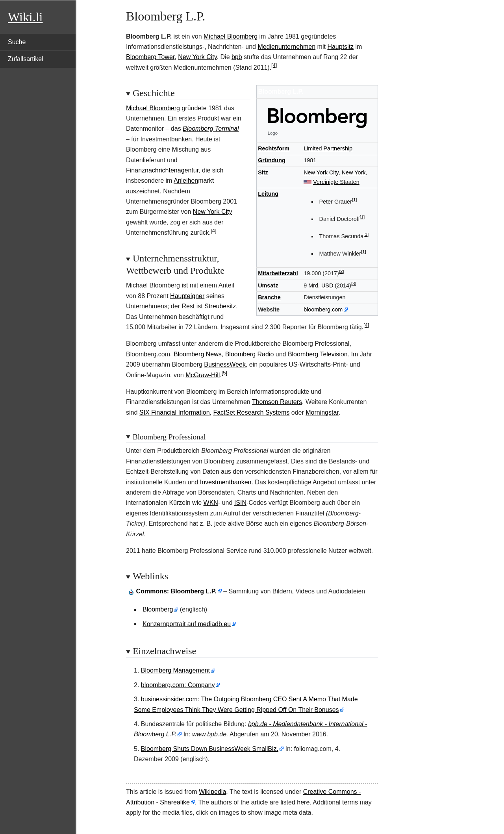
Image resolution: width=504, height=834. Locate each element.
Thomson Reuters (277, 402)
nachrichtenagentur (172, 170)
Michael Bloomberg (231, 36)
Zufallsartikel (26, 59)
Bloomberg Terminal (211, 129)
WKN (211, 503)
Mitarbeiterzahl (278, 273)
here (303, 802)
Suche (17, 42)
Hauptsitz (340, 47)
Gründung (272, 160)
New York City (197, 57)
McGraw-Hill (203, 375)
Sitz (263, 172)
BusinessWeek (225, 364)
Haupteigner (187, 296)
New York (354, 172)
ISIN (240, 503)
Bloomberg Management (175, 670)
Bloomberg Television (318, 354)
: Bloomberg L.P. (176, 591)
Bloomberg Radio (250, 354)
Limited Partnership (328, 148)
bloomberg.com (323, 310)
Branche (269, 297)
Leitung (268, 194)
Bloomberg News (198, 354)
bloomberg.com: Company (178, 685)
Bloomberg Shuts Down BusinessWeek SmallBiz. (210, 749)
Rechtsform (274, 148)
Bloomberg (158, 609)
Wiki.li (25, 17)
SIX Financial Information (175, 412)
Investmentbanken (226, 482)
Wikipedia (212, 792)
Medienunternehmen (286, 47)
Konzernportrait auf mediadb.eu (187, 624)
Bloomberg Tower (150, 57)
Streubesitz (220, 306)
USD (327, 285)
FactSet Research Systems (251, 412)
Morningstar (322, 412)
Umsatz (268, 285)
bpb (237, 57)
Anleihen (186, 181)
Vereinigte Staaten (336, 182)
